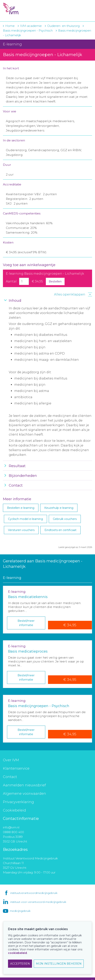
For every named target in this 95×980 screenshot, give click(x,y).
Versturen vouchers (21, 530)
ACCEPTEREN (20, 964)
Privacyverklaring (18, 802)
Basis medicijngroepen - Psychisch (28, 30)
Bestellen (55, 281)
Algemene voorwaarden (24, 794)
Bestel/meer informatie (26, 623)
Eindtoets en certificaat (60, 530)
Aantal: (12, 281)
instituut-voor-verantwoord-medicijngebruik (38, 902)
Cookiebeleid (14, 810)
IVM (27, 9)
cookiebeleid (17, 953)
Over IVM (11, 760)
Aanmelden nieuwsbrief (24, 785)
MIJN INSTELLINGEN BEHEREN (59, 964)
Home (10, 26)
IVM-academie (31, 26)
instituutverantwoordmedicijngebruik (34, 893)
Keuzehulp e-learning (59, 508)
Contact (10, 777)
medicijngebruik (20, 911)
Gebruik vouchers (65, 519)
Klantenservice (16, 768)
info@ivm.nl (11, 827)
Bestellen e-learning (21, 508)
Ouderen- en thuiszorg (64, 26)
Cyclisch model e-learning (25, 519)
